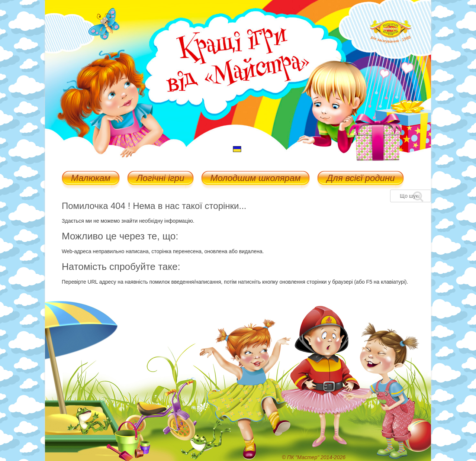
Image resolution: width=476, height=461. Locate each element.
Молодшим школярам (256, 179)
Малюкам (91, 179)
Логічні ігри (160, 179)
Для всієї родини (361, 179)
